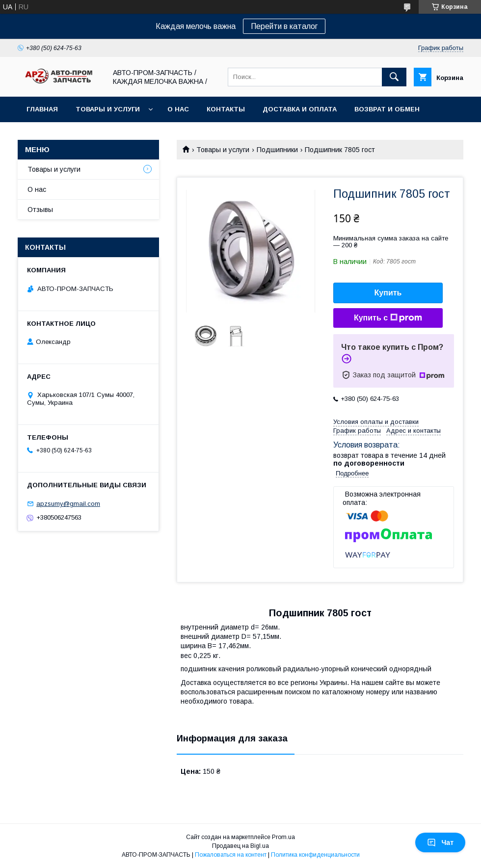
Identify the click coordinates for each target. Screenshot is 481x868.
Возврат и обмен (387, 109)
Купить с (388, 318)
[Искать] (394, 77)
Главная (42, 109)
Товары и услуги (108, 109)
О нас (178, 109)
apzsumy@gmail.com (68, 504)
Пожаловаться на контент (231, 855)
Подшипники (277, 150)
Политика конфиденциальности (315, 855)
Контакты (226, 109)
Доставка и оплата (300, 109)
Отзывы (40, 210)
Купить (388, 293)
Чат (440, 842)
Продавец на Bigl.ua (240, 846)
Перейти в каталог (284, 26)
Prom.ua (283, 837)
